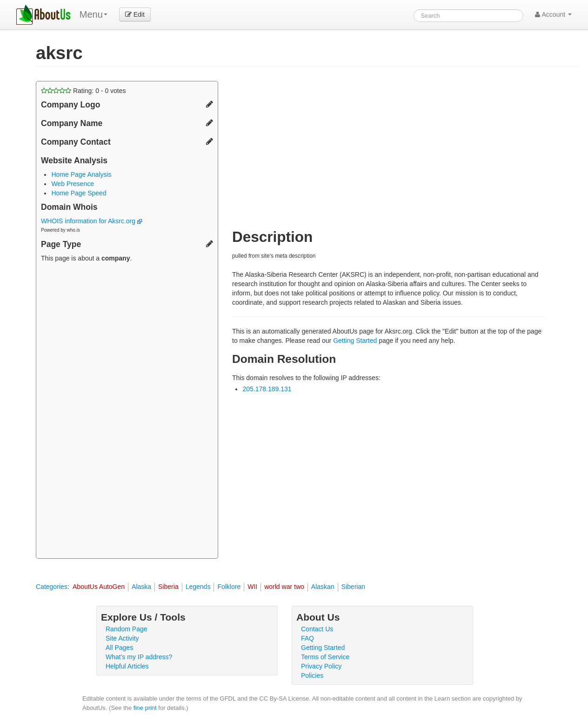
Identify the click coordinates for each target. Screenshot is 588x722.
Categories (52, 587)
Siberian (353, 587)
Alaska (141, 587)
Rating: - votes (84, 91)
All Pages (119, 648)
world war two (284, 587)
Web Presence (73, 184)
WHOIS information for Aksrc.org (91, 221)
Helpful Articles (127, 666)
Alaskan (323, 587)
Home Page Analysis (81, 174)
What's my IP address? (139, 657)
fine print (145, 708)
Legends (198, 587)
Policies (312, 675)
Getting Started (355, 341)
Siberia (168, 587)
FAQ (307, 638)
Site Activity (122, 638)
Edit (135, 14)
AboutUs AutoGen (99, 587)
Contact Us (317, 629)
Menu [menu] (94, 14)
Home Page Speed (79, 193)
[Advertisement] (127, 412)
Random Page (127, 629)
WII (252, 587)
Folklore (229, 587)
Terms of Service (325, 657)
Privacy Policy (321, 666)
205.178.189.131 (267, 389)
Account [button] (553, 14)
